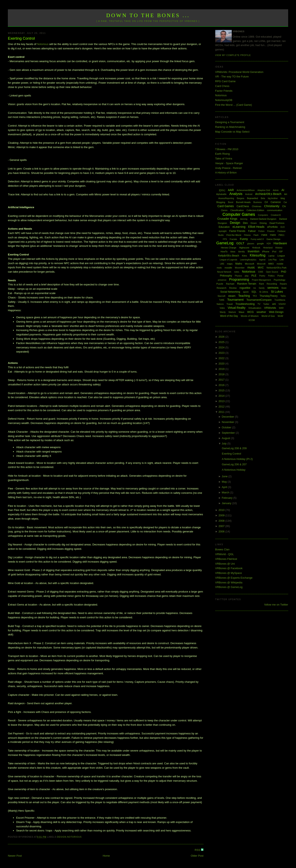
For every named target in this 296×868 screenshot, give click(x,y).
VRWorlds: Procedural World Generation (239, 72)
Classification (237, 210)
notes (237, 272)
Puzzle (220, 284)
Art (286, 194)
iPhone (266, 252)
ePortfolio (273, 227)
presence (222, 280)
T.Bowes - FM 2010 (227, 149)
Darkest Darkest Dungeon (263, 219)
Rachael (230, 284)
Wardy (223, 312)
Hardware (280, 243)
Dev (245, 223)
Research (222, 288)
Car (285, 202)
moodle (228, 268)
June (225, 476)
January (227, 503)
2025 (222, 342)
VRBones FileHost (226, 559)
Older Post (197, 856)
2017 (222, 380)
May (225, 482)
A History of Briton (226, 173)
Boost (231, 202)
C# (266, 202)
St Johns (264, 292)
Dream (254, 223)
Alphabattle (221, 194)
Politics (271, 276)
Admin (276, 190)
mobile (280, 264)
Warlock (232, 312)
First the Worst (234, 235)
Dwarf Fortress (277, 223)
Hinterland (268, 248)
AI (283, 190)
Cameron (276, 202)
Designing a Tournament (230, 122)
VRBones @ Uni (225, 564)
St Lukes (277, 292)
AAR (231, 190)
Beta (263, 198)
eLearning (239, 227)
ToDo (283, 296)
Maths (239, 264)
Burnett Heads (243, 202)
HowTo (224, 252)
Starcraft (221, 296)
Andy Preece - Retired (228, 168)
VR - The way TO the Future (232, 77)
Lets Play (272, 260)
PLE (254, 276)
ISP (281, 252)
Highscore (244, 248)
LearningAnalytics (248, 260)
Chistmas (257, 206)
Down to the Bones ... (148, 15)
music (251, 267)
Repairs (283, 284)
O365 (260, 272)
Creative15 (276, 215)
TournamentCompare (259, 300)
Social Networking (230, 292)
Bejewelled (253, 198)
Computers (263, 215)
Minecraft (261, 264)
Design (62, 837)
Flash (256, 235)
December (228, 417)
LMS (222, 264)
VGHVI (282, 304)
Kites (244, 256)
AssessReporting (226, 198)
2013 (222, 401)
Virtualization (255, 308)
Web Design (276, 312)
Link (282, 260)
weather (261, 312)
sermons (273, 288)
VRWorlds (270, 308)
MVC (261, 268)
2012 (222, 407)
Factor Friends (224, 91)
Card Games (225, 206)
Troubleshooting (245, 304)
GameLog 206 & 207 (234, 464)
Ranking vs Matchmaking (230, 127)
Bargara (241, 198)
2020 (222, 364)
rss (255, 288)
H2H (269, 244)
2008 (222, 521)
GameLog (225, 243)
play (247, 276)
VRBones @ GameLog (229, 587)
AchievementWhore (246, 190)
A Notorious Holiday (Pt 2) (237, 459)
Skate (284, 288)
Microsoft (250, 264)
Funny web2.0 (257, 239)
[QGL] (222, 190)
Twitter (266, 304)
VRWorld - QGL (225, 554)
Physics (238, 276)
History (279, 248)
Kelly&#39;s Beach (229, 256)
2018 (222, 374)
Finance (271, 231)
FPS (225, 239)
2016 (222, 385)
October (227, 427)
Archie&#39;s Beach (268, 194)
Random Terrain (247, 284)
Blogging (221, 202)
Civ (284, 206)
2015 (222, 390)
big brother (273, 198)
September (229, 433)
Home (106, 856)
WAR (281, 308)
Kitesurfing (258, 255)
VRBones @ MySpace (229, 573)
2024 (222, 347)
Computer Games (239, 214)
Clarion (224, 210)
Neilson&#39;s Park (277, 268)
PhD (284, 272)
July (225, 443)
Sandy (262, 288)
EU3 (282, 227)
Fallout (252, 231)
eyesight (223, 231)
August (226, 438)
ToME (222, 300)
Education (224, 227)
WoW (280, 316)
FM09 (273, 235)
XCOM (252, 320)
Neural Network (224, 272)
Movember (240, 268)
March (226, 492)
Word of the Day (229, 316)
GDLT (240, 243)
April (225, 487)
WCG (251, 312)
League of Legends (228, 260)
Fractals (233, 239)
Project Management (261, 280)
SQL (254, 292)
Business (258, 202)
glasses (251, 244)
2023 (222, 353)
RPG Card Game (225, 81)
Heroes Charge (229, 248)
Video (222, 308)
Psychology (279, 280)
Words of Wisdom (250, 316)
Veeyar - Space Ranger (229, 163)
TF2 (255, 296)
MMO (271, 264)
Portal (280, 276)
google (260, 243)
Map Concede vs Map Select (232, 132)
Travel (229, 304)
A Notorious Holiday (234, 470)
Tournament (235, 300)
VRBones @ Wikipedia (229, 582)
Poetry (262, 276)
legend (262, 260)
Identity (241, 252)
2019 (222, 369)
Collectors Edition (255, 210)
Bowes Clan (222, 549)
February (228, 498)
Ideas (233, 252)
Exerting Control (21, 38)
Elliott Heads (256, 227)
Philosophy (226, 276)
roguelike (245, 288)
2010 (222, 510)
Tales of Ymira (224, 159)
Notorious (43, 44)
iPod (274, 252)
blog (283, 198)
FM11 (282, 235)
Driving (263, 223)
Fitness (247, 235)
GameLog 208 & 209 (234, 448)
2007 (222, 526)
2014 (222, 396)
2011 (222, 412)
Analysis (236, 194)
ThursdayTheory (268, 296)
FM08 (264, 235)
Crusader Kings (227, 219)
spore (246, 292)
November (228, 422)
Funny (244, 239)
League (281, 256)
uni (274, 304)
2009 (222, 515)
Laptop (271, 256)
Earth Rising (223, 154)
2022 (222, 358)
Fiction (261, 231)
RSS (198, 850)
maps (230, 264)
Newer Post (15, 856)
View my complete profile (233, 55)
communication (275, 210)
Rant (261, 284)
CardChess (243, 206)
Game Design (273, 239)
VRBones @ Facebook (229, 568)
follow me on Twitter (276, 605)
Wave (241, 312)
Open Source (272, 272)
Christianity (272, 206)
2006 (222, 531)
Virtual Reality (237, 308)
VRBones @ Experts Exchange (234, 578)
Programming (239, 280)
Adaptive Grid (264, 190)
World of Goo (268, 316)
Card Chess (222, 86)
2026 (222, 337)
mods (219, 268)
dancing (244, 219)
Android (249, 194)
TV (259, 304)
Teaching (244, 296)
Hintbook (256, 248)
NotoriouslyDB (224, 100)
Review (233, 288)
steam (232, 296)
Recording (272, 284)
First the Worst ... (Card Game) (234, 105)
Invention (254, 251)
